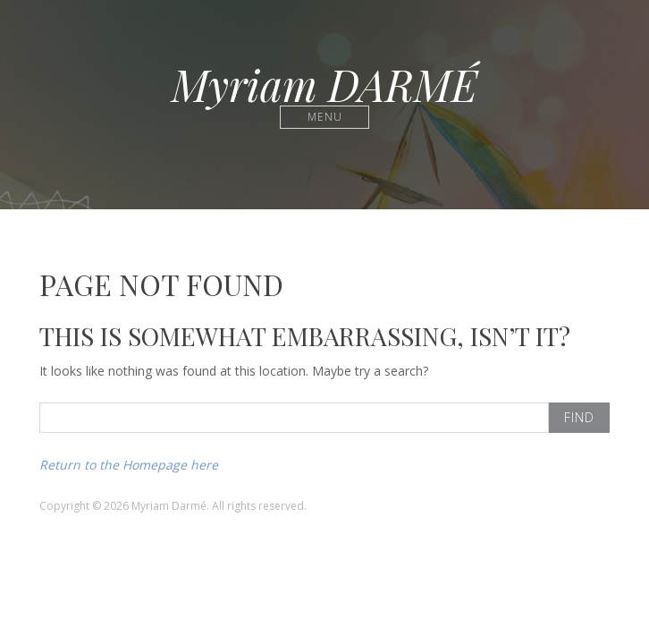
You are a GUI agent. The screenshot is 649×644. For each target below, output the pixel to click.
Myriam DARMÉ (324, 84)
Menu (325, 117)
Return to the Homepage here (129, 465)
